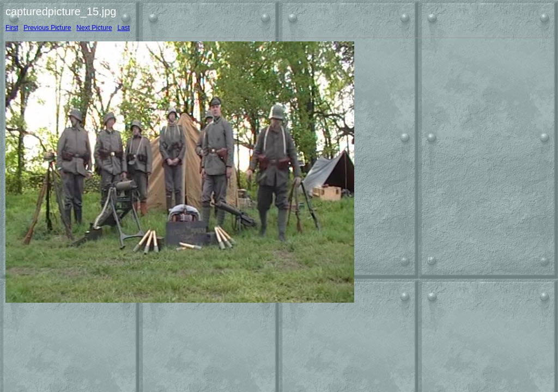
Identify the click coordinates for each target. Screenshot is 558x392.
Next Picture (94, 28)
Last (123, 28)
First (12, 28)
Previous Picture (47, 28)
